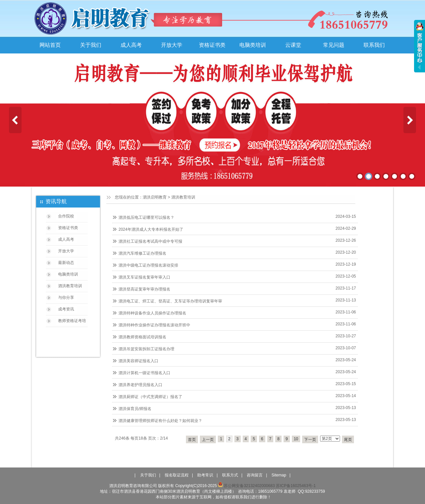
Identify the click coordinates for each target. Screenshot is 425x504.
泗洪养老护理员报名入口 (140, 385)
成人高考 (131, 45)
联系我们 (374, 45)
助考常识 (205, 475)
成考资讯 (66, 309)
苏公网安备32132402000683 (246, 486)
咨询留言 (255, 475)
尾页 (348, 440)
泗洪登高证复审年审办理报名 (144, 289)
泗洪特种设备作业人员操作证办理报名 (152, 313)
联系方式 (230, 475)
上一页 (208, 440)
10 (296, 439)
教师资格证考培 (72, 321)
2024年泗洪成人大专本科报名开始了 (151, 229)
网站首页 (50, 45)
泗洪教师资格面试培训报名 (142, 337)
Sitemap (279, 475)
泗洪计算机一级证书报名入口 (144, 373)
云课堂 (293, 45)
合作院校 (66, 216)
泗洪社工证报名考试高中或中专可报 (150, 241)
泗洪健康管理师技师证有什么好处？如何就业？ (160, 421)
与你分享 (66, 297)
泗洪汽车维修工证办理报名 (142, 253)
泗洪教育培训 (183, 197)
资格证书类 (212, 45)
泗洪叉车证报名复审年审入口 (144, 277)
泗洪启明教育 (155, 197)
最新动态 (66, 263)
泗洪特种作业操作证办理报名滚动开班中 (154, 325)
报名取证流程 (177, 475)
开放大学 (172, 45)
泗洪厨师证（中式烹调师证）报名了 (150, 397)
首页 (192, 440)
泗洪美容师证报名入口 (138, 361)
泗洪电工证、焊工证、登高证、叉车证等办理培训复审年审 (170, 301)
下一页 (310, 440)
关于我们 (91, 45)
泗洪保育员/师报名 (135, 409)
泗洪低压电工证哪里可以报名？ (146, 217)
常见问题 (334, 45)
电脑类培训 (253, 45)
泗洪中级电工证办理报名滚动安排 (148, 265)
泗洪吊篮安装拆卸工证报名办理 (146, 349)
